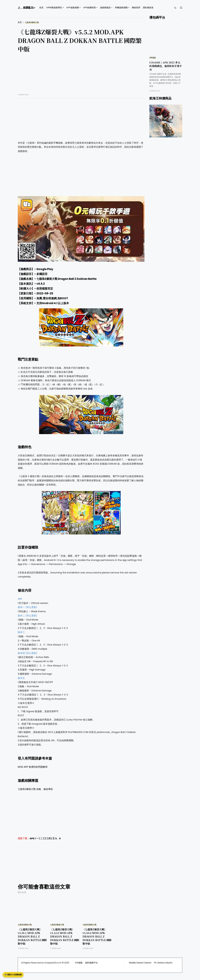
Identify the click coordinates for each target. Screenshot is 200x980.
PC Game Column (163, 963)
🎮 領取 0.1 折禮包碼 (13, 975)
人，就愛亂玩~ (27, 8)
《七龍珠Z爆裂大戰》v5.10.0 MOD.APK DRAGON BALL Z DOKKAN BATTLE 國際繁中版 (97, 936)
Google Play (45, 269)
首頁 (41, 8)
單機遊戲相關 (121, 8)
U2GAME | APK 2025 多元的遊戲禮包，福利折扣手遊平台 (166, 66)
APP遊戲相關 (73, 8)
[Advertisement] (81, 75)
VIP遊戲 (153, 58)
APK (32, 838)
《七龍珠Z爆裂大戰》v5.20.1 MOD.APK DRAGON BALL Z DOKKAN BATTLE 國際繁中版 (32, 936)
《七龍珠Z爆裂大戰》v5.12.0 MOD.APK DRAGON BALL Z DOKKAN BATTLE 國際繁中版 (65, 936)
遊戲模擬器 (105, 8)
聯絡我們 (136, 8)
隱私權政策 (148, 8)
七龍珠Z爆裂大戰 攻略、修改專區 (35, 789)
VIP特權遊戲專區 (54, 8)
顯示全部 (22, 892)
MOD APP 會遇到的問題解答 (33, 767)
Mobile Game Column (140, 963)
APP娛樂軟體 (89, 8)
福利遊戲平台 (91, 963)
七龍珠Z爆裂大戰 (32, 22)
